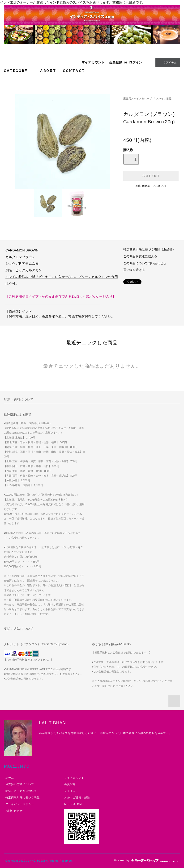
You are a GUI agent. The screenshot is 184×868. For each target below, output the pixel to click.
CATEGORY (19, 71)
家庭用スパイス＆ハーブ (138, 98)
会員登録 (116, 62)
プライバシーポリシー (20, 804)
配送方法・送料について (21, 791)
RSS (67, 804)
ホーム (10, 778)
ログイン (136, 62)
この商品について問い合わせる (145, 263)
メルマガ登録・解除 (77, 797)
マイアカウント (93, 62)
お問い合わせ (14, 811)
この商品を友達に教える (140, 256)
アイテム (167, 63)
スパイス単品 (164, 98)
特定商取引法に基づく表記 (23, 797)
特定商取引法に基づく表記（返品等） (149, 250)
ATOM (78, 804)
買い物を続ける (134, 270)
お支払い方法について (20, 784)
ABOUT (48, 71)
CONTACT (74, 71)
